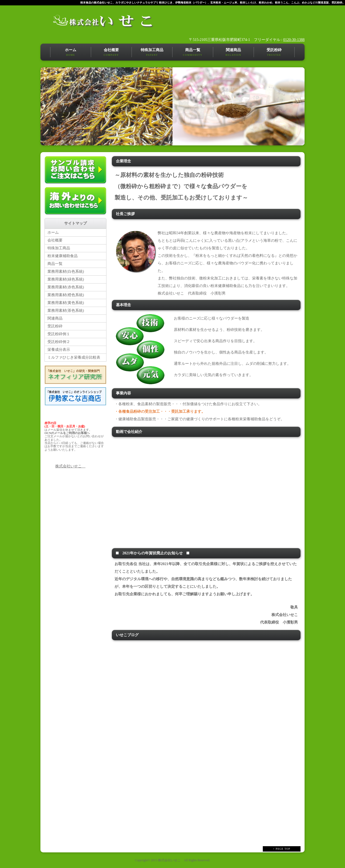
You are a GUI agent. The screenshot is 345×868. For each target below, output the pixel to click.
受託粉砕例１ (59, 334)
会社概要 (111, 52)
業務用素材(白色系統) (66, 272)
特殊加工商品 (152, 52)
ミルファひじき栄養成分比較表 (74, 357)
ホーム (71, 52)
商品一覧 (193, 52)
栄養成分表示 (59, 350)
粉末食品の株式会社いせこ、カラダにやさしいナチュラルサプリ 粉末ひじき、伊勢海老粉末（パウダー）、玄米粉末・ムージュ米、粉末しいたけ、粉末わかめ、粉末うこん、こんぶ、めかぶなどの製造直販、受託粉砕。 (213, 3)
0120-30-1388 (294, 40)
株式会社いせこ (70, 466)
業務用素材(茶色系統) (66, 311)
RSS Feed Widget (206, 834)
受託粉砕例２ (59, 342)
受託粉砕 (274, 52)
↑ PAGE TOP (282, 849)
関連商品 (233, 52)
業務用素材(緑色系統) (66, 279)
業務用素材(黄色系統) (66, 303)
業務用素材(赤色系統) (66, 287)
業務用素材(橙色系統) (66, 295)
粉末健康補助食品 (63, 256)
